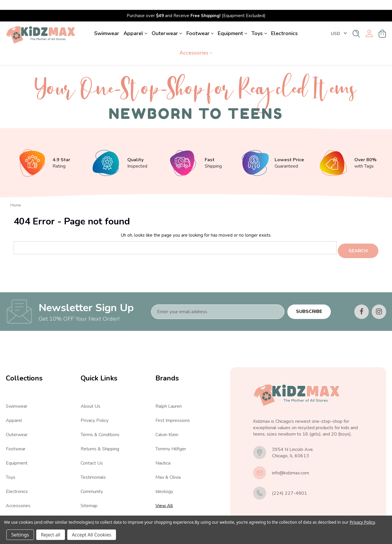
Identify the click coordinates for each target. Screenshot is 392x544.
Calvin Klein (167, 422)
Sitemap (89, 494)
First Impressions (173, 408)
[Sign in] (369, 24)
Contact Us (92, 451)
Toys (259, 23)
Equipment (232, 23)
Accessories (196, 43)
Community (92, 479)
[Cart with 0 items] (382, 24)
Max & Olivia (168, 465)
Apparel (135, 23)
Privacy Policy (95, 408)
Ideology (164, 479)
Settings (20, 535)
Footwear (200, 23)
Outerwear (167, 23)
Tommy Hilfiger (171, 437)
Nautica (163, 451)
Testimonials (93, 465)
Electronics (284, 23)
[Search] (356, 24)
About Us (90, 394)
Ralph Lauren (169, 394)
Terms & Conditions (100, 422)
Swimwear (107, 23)
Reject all (51, 535)
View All (14, 508)
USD (339, 24)
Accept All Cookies (92, 535)
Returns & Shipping (100, 437)
